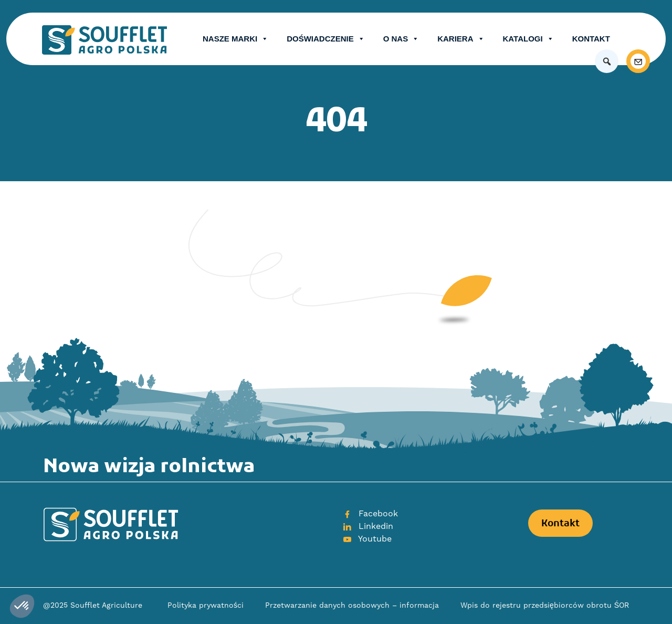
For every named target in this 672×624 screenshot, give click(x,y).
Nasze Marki (235, 39)
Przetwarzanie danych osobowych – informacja (352, 606)
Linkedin (368, 526)
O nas (401, 39)
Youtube (367, 539)
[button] (607, 61)
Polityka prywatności (206, 606)
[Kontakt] (638, 61)
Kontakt (591, 39)
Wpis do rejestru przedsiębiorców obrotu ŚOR (545, 606)
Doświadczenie (326, 39)
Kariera (461, 39)
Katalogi (528, 39)
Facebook (370, 514)
